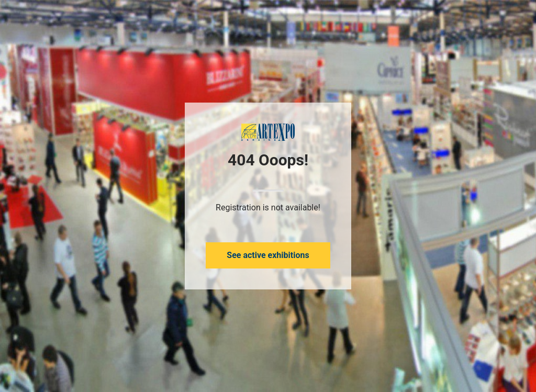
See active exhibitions (268, 255)
